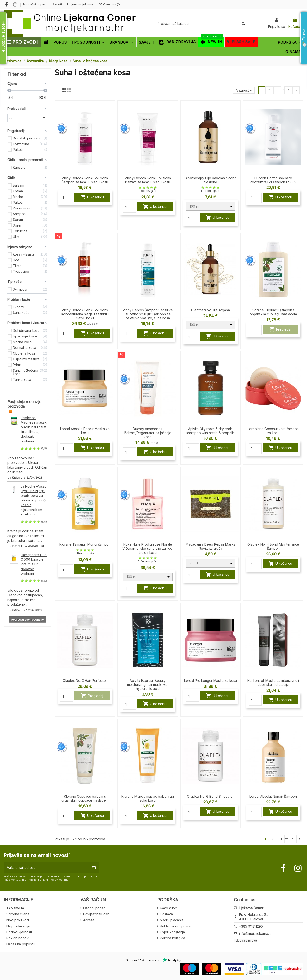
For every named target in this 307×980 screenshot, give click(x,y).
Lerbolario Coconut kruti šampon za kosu (273, 431)
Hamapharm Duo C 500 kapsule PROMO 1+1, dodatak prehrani (34, 564)
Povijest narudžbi (97, 914)
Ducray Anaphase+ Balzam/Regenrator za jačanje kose (148, 433)
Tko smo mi (15, 908)
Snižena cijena (18, 914)
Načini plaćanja (172, 920)
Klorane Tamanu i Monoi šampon (85, 544)
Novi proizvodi (18, 920)
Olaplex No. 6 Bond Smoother (210, 796)
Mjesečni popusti (36, 4)
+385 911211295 (251, 926)
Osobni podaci (95, 908)
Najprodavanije (18, 926)
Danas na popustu (21, 944)
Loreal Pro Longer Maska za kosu (211, 681)
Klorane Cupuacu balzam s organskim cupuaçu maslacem (85, 798)
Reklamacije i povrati (176, 926)
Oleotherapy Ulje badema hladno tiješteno (210, 180)
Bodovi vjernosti (19, 932)
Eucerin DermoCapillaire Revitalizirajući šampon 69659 (273, 180)
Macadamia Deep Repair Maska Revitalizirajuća (211, 546)
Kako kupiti (169, 908)
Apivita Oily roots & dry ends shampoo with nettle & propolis (210, 431)
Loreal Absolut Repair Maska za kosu (85, 431)
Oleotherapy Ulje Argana (210, 310)
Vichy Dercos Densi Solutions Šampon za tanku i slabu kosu (85, 180)
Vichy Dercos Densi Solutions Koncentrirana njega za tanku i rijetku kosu (85, 314)
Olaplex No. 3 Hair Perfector (85, 681)
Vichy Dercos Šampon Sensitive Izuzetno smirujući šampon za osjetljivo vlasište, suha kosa (148, 314)
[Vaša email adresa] (46, 868)
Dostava (166, 914)
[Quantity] (67, 198)
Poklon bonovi (18, 938)
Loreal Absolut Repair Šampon (273, 796)
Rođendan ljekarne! (80, 4)
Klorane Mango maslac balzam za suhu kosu (148, 798)
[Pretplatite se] (94, 868)
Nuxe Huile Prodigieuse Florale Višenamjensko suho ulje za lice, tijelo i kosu (148, 548)
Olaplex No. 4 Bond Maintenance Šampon (273, 546)
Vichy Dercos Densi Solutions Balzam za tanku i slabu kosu (148, 180)
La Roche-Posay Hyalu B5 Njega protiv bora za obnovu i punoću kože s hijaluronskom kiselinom (34, 500)
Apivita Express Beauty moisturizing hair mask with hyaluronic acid (148, 685)
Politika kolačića (173, 938)
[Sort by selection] (244, 90)
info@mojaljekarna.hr (255, 933)
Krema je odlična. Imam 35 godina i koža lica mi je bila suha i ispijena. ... (26, 536)
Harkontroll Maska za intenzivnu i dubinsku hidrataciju (273, 683)
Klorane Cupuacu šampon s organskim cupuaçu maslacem (273, 312)
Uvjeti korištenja (172, 932)
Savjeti (57, 4)
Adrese (89, 920)
